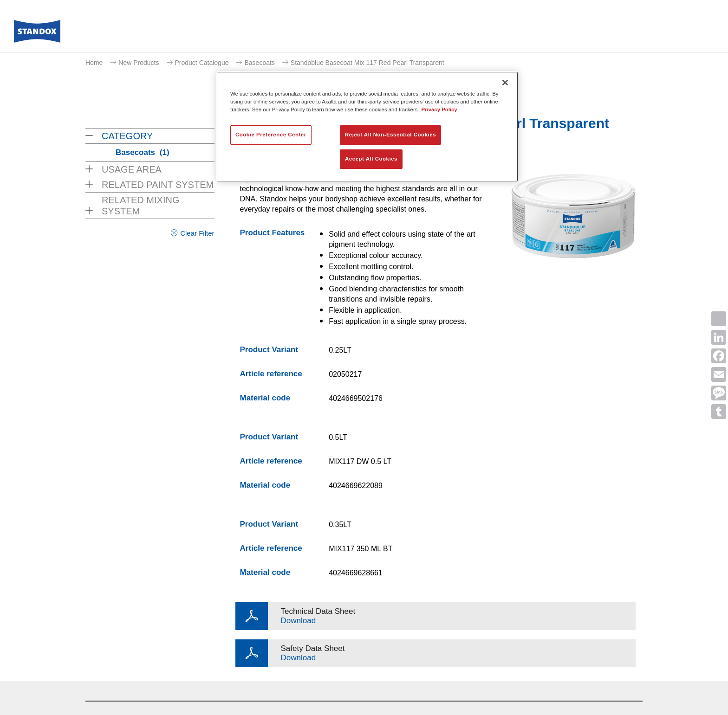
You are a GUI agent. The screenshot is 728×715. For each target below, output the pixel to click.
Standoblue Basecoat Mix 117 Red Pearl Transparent (367, 63)
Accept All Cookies (371, 159)
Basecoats (259, 63)
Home (94, 63)
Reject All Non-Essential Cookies (390, 135)
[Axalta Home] (37, 34)
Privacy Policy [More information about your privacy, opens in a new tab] (439, 110)
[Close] (505, 83)
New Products (139, 63)
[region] (367, 127)
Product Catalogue (202, 63)
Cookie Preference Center (271, 135)
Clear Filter (197, 233)
